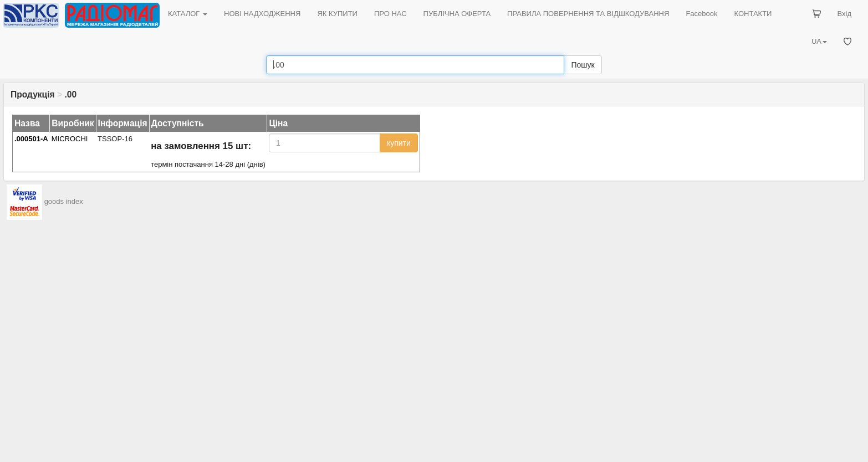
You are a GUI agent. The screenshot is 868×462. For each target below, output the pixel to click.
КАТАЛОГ (188, 14)
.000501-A (31, 139)
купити (399, 143)
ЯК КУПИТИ (337, 14)
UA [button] (819, 41)
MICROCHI (70, 139)
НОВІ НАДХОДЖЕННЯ (262, 14)
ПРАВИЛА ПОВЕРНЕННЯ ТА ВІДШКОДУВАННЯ (588, 14)
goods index (64, 201)
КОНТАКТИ (753, 14)
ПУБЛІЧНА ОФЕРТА (457, 14)
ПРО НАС (390, 14)
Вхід (845, 14)
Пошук (583, 65)
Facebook (701, 14)
